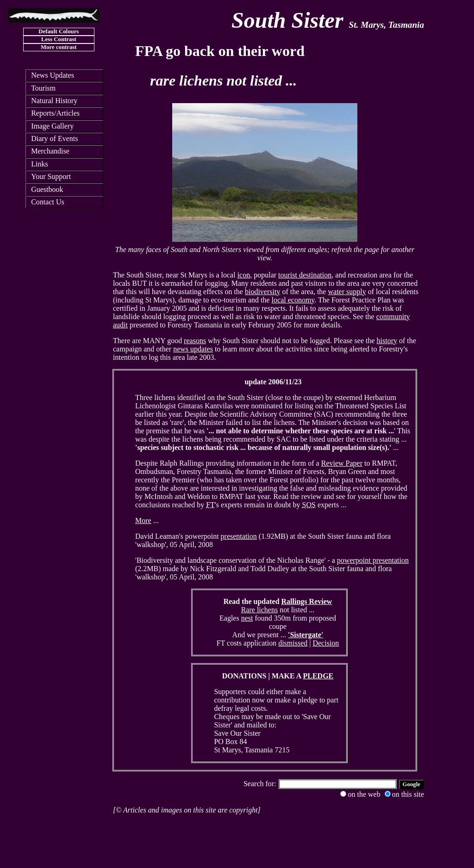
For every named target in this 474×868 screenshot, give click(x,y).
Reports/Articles (55, 113)
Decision (326, 643)
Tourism (43, 88)
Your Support (51, 176)
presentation (239, 536)
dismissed (293, 643)
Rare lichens (260, 610)
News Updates (53, 75)
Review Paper (342, 463)
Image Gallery (52, 126)
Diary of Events (54, 139)
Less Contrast (59, 39)
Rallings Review (307, 601)
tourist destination (305, 275)
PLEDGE (318, 676)
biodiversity (262, 292)
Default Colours (59, 31)
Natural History (54, 101)
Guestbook (47, 189)
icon (244, 275)
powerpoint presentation (373, 560)
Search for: (261, 784)
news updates (193, 349)
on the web (360, 794)
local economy (293, 300)
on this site (404, 794)
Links (39, 164)
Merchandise (50, 151)
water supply (347, 292)
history (387, 341)
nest (247, 618)
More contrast (59, 47)
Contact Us (48, 202)
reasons (195, 341)
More (143, 520)
